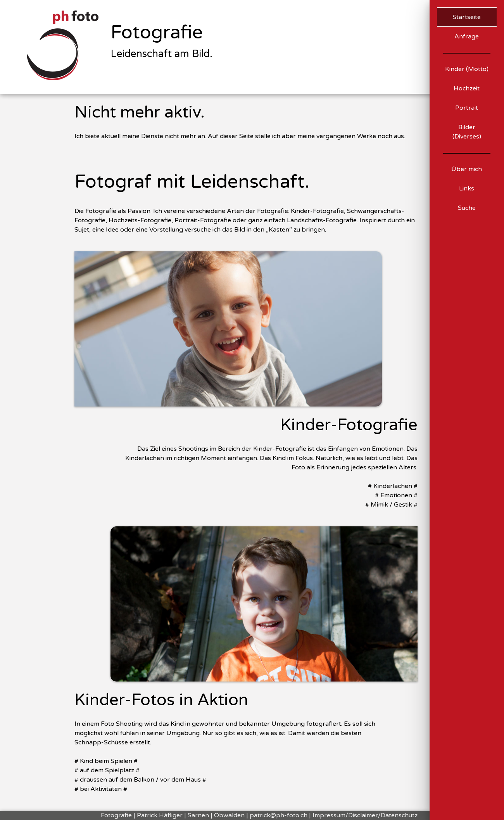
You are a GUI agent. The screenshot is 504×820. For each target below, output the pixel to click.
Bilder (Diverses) (467, 132)
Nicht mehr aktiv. (140, 112)
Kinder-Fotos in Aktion (161, 700)
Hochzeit (467, 88)
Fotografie (157, 33)
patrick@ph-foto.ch (279, 815)
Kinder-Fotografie (349, 425)
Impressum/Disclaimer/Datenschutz (365, 815)
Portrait (467, 108)
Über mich (467, 169)
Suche (467, 208)
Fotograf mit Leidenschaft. (192, 182)
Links (467, 189)
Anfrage (467, 36)
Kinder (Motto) (467, 69)
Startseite (467, 17)
